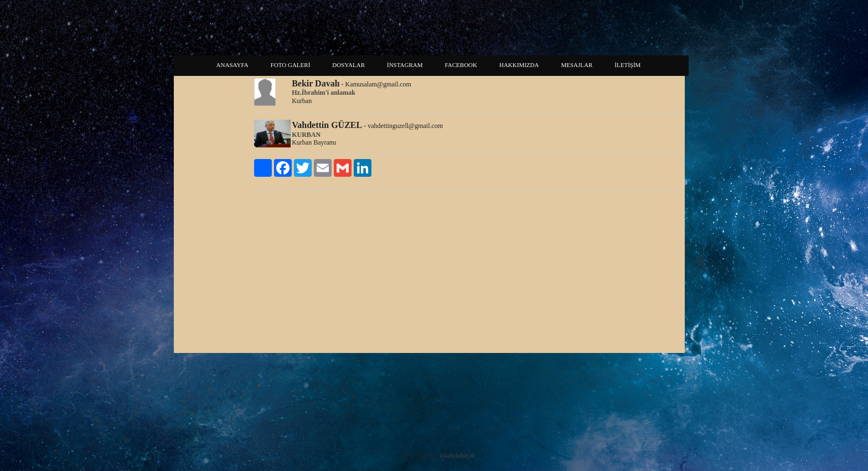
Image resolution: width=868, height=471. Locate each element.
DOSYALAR (348, 65)
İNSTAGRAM (405, 65)
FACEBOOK (461, 65)
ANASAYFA (232, 65)
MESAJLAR (577, 65)
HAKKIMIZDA (519, 65)
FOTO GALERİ (291, 65)
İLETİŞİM (627, 65)
